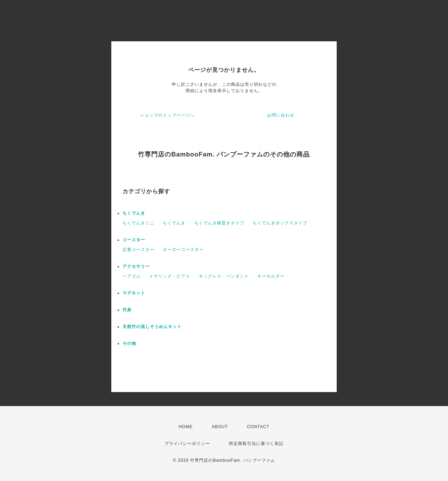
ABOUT (220, 427)
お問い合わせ (281, 115)
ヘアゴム (132, 276)
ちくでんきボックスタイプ (280, 223)
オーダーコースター (183, 250)
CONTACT (258, 427)
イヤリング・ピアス (170, 276)
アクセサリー (136, 266)
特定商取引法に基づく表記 (256, 444)
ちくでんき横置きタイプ (219, 223)
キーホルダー (271, 276)
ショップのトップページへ (167, 115)
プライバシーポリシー (187, 444)
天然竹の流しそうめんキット (152, 327)
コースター (134, 240)
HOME (185, 427)
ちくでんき (134, 213)
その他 (129, 343)
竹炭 (127, 310)
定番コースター (138, 250)
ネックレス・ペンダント (224, 276)
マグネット (134, 293)
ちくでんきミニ (138, 223)
